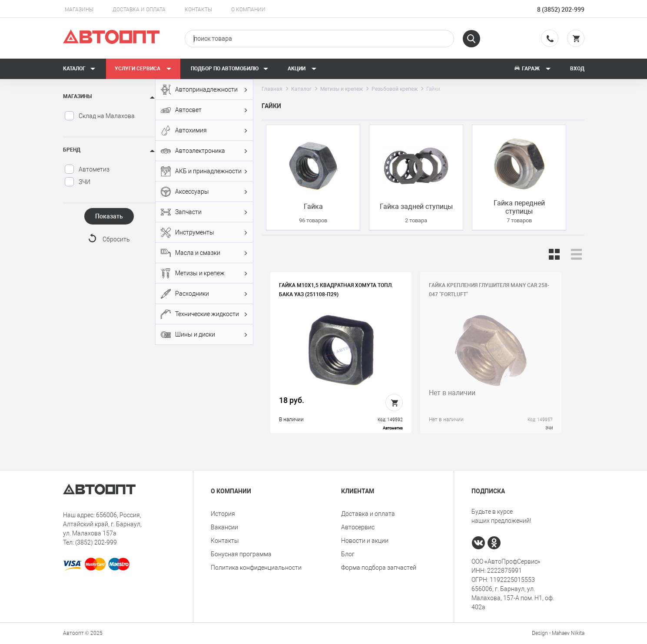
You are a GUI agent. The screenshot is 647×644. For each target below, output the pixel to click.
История (223, 514)
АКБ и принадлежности (204, 171)
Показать (109, 216)
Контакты (198, 10)
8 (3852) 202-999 (561, 10)
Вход (577, 69)
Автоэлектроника (204, 151)
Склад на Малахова (100, 116)
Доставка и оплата (139, 10)
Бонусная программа (241, 554)
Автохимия (204, 130)
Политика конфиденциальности (256, 568)
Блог (348, 554)
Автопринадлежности (204, 90)
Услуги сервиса (143, 69)
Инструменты (204, 233)
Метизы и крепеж (204, 273)
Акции (302, 69)
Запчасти (204, 212)
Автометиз (87, 169)
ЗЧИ (77, 182)
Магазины (79, 10)
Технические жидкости (204, 314)
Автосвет (204, 110)
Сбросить (116, 239)
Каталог (79, 69)
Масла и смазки (204, 253)
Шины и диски (204, 335)
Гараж (532, 69)
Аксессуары (204, 192)
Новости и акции (365, 541)
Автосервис (358, 527)
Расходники (204, 294)
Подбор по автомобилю (230, 69)
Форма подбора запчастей (379, 568)
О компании (248, 10)
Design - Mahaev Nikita (558, 633)
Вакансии (224, 527)
